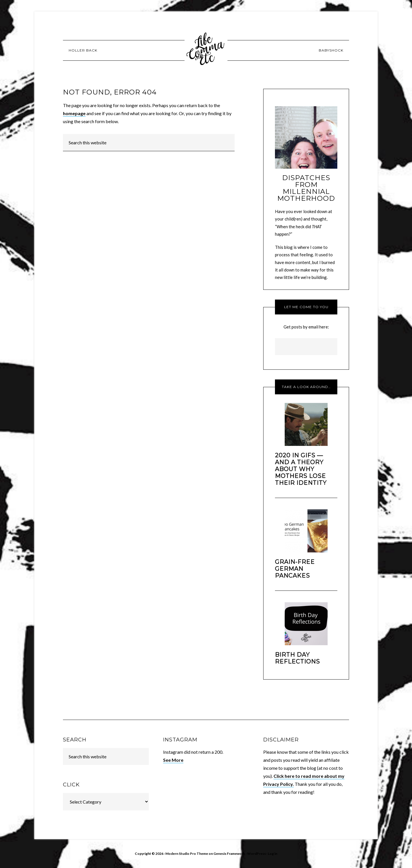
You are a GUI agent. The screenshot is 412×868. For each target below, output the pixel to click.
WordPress (256, 854)
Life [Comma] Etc (206, 50)
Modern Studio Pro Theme (187, 854)
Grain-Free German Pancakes (295, 569)
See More (173, 760)
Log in (273, 854)
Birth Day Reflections (297, 658)
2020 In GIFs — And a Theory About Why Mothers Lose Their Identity (301, 469)
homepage (74, 113)
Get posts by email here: (306, 327)
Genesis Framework (229, 854)
